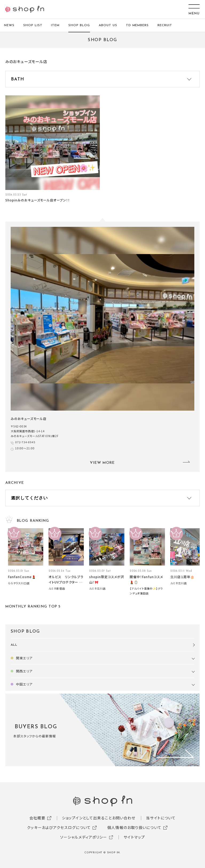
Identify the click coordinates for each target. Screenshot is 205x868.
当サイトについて (161, 818)
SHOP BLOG (79, 25)
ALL (14, 645)
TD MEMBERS (137, 25)
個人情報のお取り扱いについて (134, 827)
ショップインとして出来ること (87, 818)
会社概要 (37, 818)
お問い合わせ (124, 818)
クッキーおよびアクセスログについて (59, 827)
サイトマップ (134, 837)
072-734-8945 (25, 442)
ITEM (55, 25)
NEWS (9, 25)
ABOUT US (108, 25)
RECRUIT (165, 25)
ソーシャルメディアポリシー (84, 837)
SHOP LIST (33, 25)
